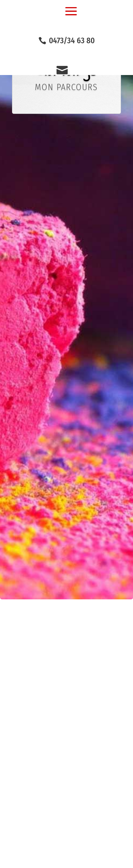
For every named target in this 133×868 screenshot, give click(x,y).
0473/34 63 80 (72, 41)
